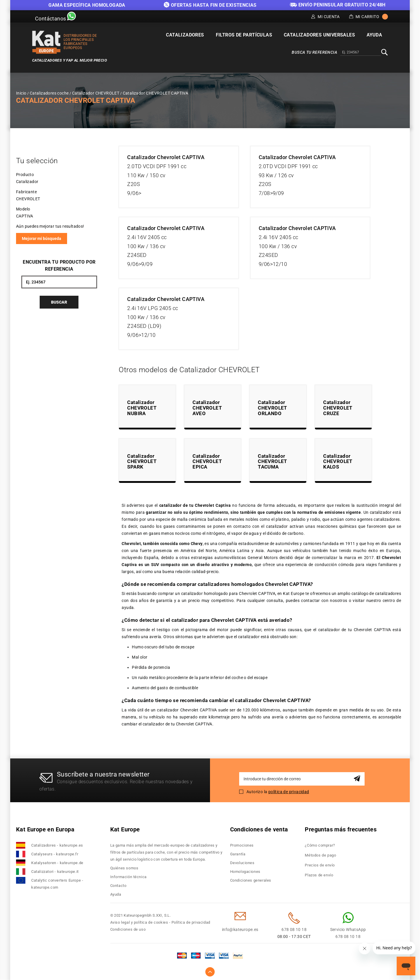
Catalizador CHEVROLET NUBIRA (142, 408)
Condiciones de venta (259, 829)
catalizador (381, 512)
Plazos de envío (319, 875)
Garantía (238, 854)
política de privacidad (289, 792)
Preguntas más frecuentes (341, 829)
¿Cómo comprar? (320, 845)
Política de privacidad (191, 922)
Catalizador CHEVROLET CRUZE (338, 408)
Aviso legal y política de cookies (139, 922)
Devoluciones (242, 863)
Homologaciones (245, 872)
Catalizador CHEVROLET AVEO (207, 408)
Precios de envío (320, 865)
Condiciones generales (251, 880)
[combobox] (360, 53)
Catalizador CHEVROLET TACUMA (273, 461)
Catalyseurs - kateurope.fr (55, 854)
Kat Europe (125, 829)
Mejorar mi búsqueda (42, 239)
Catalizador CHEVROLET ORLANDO (273, 408)
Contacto (118, 886)
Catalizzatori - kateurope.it (55, 872)
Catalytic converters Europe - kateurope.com (57, 884)
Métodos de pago (320, 855)
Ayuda (116, 894)
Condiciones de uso (128, 929)
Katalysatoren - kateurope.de (57, 863)
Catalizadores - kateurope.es (57, 845)
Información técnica (128, 877)
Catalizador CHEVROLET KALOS (338, 461)
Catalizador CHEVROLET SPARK (142, 461)
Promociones (242, 845)
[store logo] (46, 42)
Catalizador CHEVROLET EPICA (207, 461)
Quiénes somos (124, 868)
